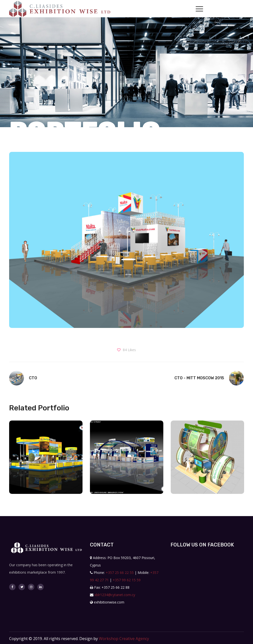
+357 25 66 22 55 (120, 573)
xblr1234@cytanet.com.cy (115, 595)
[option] (46, 461)
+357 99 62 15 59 (127, 580)
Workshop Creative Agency (124, 639)
